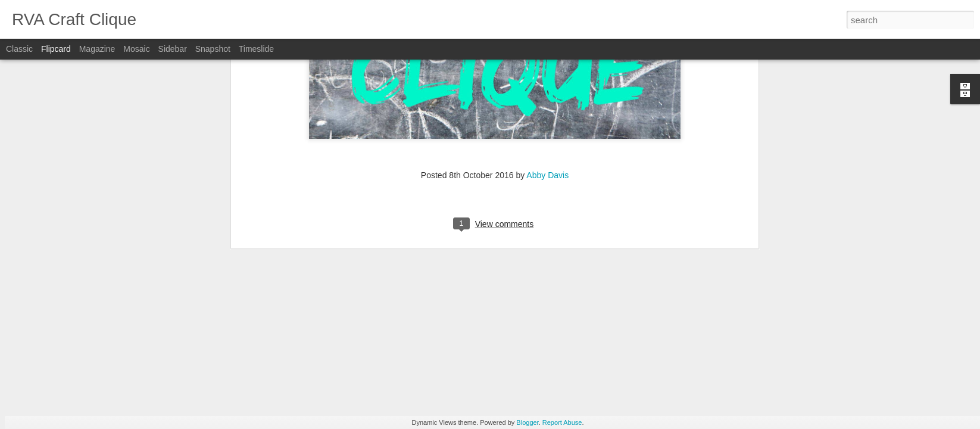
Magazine (97, 49)
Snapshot (213, 49)
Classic (19, 49)
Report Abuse (562, 422)
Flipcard (56, 49)
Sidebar (173, 49)
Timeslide (256, 49)
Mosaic (136, 49)
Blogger (527, 422)
